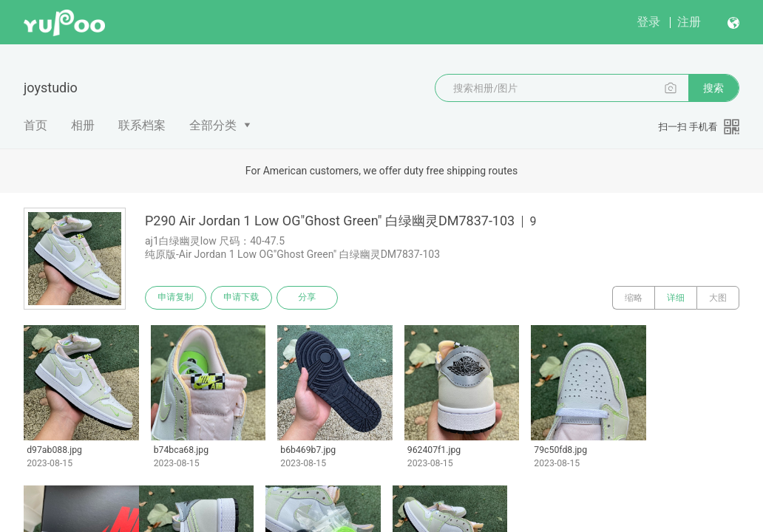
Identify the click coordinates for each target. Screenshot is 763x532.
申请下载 (243, 298)
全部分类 (213, 125)
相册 (83, 125)
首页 (35, 125)
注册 (689, 22)
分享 (309, 298)
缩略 (634, 298)
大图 (718, 298)
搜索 (713, 88)
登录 (648, 22)
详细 (676, 298)
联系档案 (142, 125)
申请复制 (176, 298)
